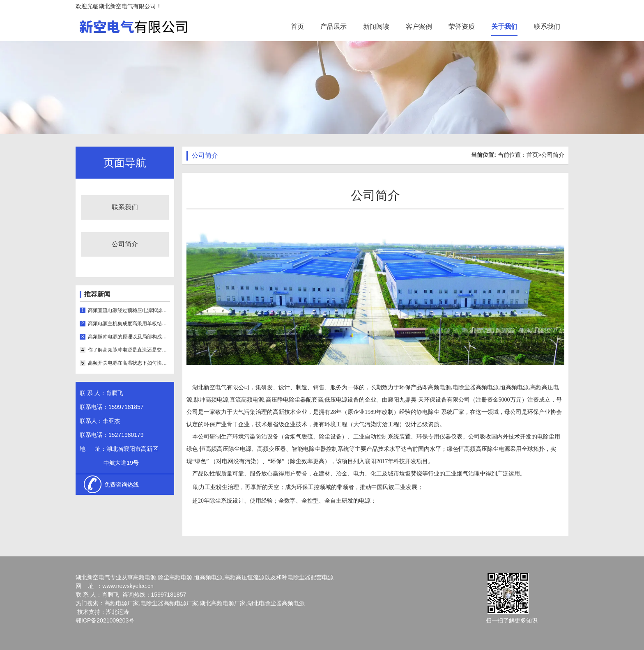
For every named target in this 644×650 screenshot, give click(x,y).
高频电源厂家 (122, 603)
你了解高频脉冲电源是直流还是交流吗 (129, 350)
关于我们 (504, 26)
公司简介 (125, 244)
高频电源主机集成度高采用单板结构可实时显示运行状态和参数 (129, 324)
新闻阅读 (376, 26)
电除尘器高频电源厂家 (169, 603)
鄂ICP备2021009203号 (105, 620)
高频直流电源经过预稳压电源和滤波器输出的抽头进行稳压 (129, 310)
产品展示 (333, 26)
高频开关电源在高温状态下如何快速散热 (129, 363)
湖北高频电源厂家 (223, 603)
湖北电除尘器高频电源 (276, 603)
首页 (297, 26)
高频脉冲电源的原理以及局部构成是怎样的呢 (129, 337)
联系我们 (547, 26)
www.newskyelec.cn (128, 586)
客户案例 (419, 26)
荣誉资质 (462, 26)
